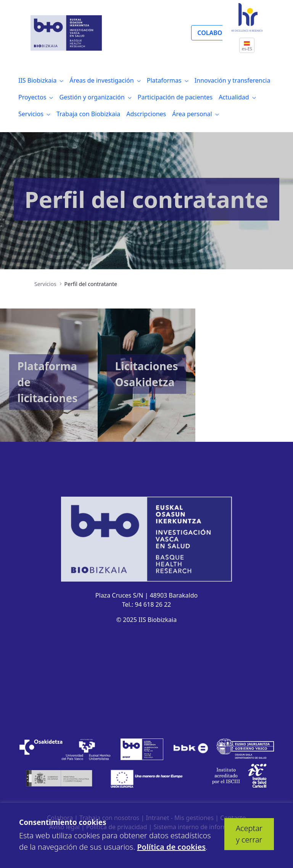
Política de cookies (171, 847)
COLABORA (214, 33)
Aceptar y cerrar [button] (249, 834)
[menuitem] (41, 80)
